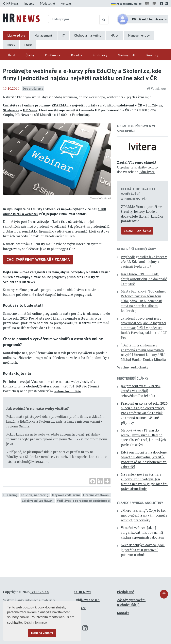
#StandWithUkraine (126, 4)
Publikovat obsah (87, 600)
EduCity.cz (154, 105)
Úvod (11, 55)
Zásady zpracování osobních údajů (131, 602)
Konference (53, 55)
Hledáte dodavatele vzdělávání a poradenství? (138, 194)
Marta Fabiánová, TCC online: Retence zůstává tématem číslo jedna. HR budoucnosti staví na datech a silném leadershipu (143, 301)
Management (43, 35)
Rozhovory (100, 55)
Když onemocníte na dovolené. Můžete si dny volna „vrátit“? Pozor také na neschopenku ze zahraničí (144, 459)
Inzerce (29, 3)
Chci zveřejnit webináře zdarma (38, 260)
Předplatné (47, 3)
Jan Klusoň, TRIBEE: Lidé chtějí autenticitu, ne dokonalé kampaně (144, 279)
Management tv (139, 35)
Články (30, 55)
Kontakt (66, 3)
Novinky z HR (127, 55)
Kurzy (11, 45)
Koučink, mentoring (35, 495)
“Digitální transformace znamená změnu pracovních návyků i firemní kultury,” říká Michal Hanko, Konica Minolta (143, 352)
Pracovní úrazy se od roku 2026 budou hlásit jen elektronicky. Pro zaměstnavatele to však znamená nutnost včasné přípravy (144, 413)
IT (63, 35)
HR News (30, 110)
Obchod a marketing (88, 35)
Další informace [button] (36, 622)
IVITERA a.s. (40, 592)
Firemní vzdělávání (96, 495)
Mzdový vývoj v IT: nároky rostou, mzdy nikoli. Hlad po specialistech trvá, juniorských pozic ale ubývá (143, 437)
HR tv (115, 35)
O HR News (11, 3)
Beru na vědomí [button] (42, 633)
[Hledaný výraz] (74, 19)
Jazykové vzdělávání (66, 495)
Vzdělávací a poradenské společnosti (83, 501)
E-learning (10, 495)
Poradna (77, 55)
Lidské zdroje (16, 35)
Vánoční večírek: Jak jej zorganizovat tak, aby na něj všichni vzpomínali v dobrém (142, 532)
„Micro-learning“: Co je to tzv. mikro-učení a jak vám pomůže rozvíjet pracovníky (144, 515)
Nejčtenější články (133, 378)
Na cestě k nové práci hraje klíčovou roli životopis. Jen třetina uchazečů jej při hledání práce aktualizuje (144, 481)
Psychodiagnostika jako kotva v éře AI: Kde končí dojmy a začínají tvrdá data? (144, 262)
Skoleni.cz (11, 110)
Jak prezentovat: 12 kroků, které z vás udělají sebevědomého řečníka (141, 391)
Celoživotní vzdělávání (38, 501)
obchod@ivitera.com (43, 386)
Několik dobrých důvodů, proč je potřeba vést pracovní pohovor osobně (143, 550)
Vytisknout (157, 88)
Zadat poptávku (137, 231)
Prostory (152, 55)
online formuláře (67, 391)
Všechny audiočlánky (133, 367)
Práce (28, 45)
